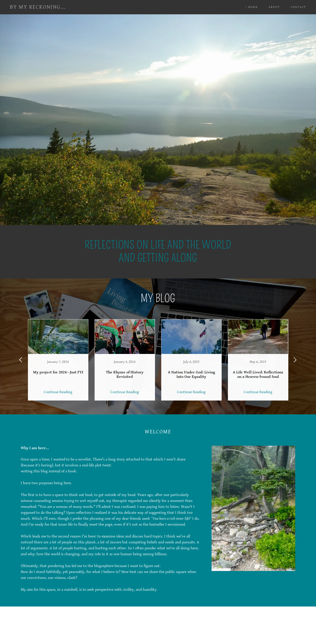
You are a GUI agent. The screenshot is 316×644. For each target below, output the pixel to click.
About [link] (274, 7)
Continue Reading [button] (58, 392)
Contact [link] (298, 7)
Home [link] (253, 7)
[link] (38, 8)
